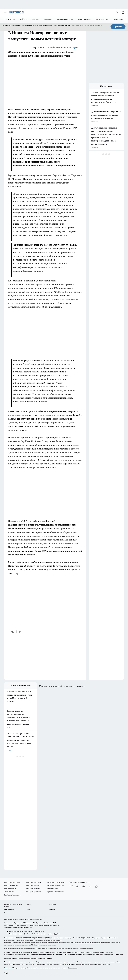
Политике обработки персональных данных (87, 25)
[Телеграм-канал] (84, 886)
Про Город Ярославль (33, 892)
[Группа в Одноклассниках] (77, 886)
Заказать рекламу (65, 19)
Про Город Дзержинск (12, 882)
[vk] (12, 632)
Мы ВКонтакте (84, 19)
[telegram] (21, 632)
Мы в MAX (118, 19)
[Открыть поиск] (117, 12)
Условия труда (9, 910)
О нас (29, 904)
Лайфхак (24, 19)
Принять (118, 27)
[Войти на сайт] (123, 12)
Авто (28, 910)
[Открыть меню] (5, 12)
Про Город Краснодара (12, 895)
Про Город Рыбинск (33, 889)
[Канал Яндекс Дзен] (90, 886)
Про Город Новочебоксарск (57, 882)
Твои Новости (9, 892)
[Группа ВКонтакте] (71, 886)
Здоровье (48, 19)
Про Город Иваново (33, 885)
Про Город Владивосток (55, 892)
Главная (7, 913)
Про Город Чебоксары (33, 882)
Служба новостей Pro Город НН (64, 47)
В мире (36, 19)
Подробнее (119, 955)
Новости (52, 910)
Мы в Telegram (102, 19)
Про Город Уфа (52, 889)
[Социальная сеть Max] (96, 886)
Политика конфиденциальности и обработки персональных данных (28, 958)
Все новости (9, 19)
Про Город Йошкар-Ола (55, 885)
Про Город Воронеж (11, 885)
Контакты (53, 904)
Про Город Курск (10, 889)
